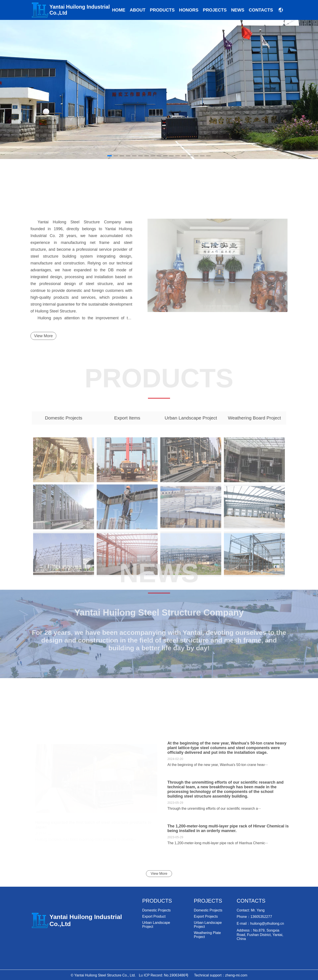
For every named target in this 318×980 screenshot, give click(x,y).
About (137, 10)
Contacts (261, 10)
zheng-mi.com (236, 975)
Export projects (206, 916)
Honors (189, 10)
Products (162, 10)
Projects (215, 10)
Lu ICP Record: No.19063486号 (164, 975)
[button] (281, 90)
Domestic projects (156, 910)
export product (154, 916)
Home (119, 10)
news (238, 10)
